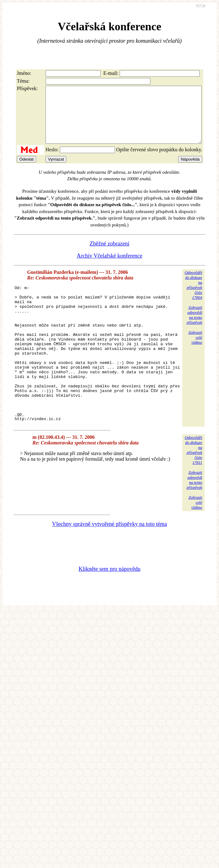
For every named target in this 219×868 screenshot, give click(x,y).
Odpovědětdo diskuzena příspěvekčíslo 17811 (193, 488)
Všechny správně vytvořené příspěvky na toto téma (109, 562)
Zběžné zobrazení (109, 255)
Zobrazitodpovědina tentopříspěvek (194, 326)
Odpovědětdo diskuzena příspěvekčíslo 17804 (193, 296)
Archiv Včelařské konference (109, 267)
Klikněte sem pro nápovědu (109, 607)
